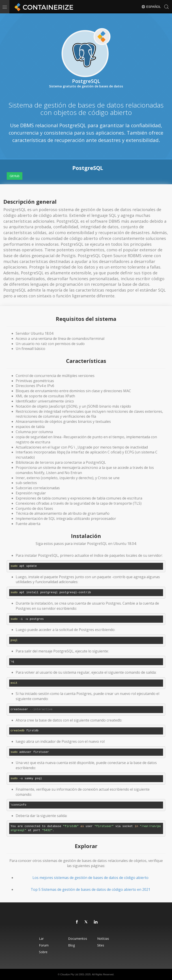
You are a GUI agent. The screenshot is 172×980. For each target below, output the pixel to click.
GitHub (15, 176)
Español (151, 7)
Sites (101, 945)
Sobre (43, 952)
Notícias (103, 939)
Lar (41, 939)
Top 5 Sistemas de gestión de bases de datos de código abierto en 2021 (90, 889)
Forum (44, 945)
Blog (71, 945)
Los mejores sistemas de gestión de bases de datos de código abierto (90, 878)
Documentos (78, 939)
